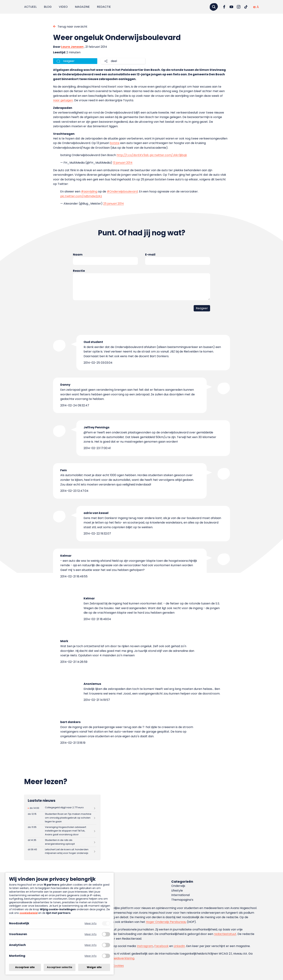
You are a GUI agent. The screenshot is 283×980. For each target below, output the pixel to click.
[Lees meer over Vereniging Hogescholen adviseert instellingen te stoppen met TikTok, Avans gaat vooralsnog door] (62, 831)
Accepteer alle (25, 967)
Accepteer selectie (60, 967)
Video (63, 7)
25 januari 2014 (114, 204)
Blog (48, 7)
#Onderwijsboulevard (122, 191)
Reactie (79, 271)
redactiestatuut (225, 934)
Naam (78, 255)
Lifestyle (177, 891)
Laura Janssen (72, 47)
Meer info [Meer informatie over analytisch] (91, 945)
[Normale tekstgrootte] (254, 7)
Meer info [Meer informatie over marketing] (91, 956)
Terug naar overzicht (72, 27)
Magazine (82, 7)
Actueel (30, 7)
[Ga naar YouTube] (231, 7)
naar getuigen (63, 100)
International (180, 895)
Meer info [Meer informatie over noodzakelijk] (91, 924)
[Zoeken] (214, 7)
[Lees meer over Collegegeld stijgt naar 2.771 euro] (62, 808)
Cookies (118, 966)
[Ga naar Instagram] (239, 7)
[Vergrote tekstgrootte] (258, 7)
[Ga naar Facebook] (224, 7)
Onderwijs (178, 886)
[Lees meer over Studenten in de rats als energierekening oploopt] (62, 842)
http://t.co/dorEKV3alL (133, 155)
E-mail (150, 255)
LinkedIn (179, 946)
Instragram (145, 946)
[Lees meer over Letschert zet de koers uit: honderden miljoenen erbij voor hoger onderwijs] (62, 851)
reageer (69, 61)
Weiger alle (94, 967)
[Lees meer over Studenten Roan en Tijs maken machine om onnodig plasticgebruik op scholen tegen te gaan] (62, 818)
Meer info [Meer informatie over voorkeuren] (91, 934)
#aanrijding (89, 191)
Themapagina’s (182, 900)
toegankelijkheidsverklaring (115, 958)
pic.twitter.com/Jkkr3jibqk (168, 155)
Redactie (104, 7)
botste (115, 143)
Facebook (161, 946)
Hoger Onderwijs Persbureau (166, 922)
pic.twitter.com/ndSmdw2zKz (81, 196)
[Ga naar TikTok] (246, 7)
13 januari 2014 (123, 163)
